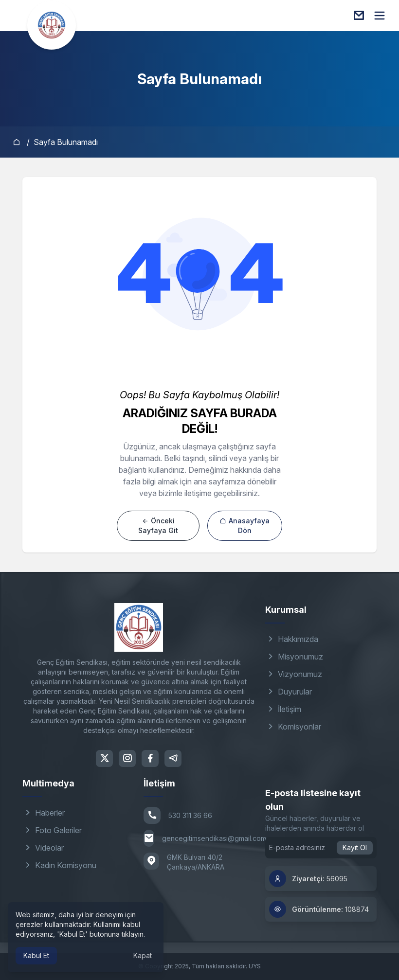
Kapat (143, 955)
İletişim (283, 709)
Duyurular (289, 692)
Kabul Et (36, 955)
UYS (255, 966)
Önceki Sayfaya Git (158, 526)
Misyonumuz (294, 657)
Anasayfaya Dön (245, 526)
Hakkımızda (292, 639)
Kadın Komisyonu (59, 865)
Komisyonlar (293, 727)
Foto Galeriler (52, 830)
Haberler (44, 813)
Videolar (43, 848)
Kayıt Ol (355, 847)
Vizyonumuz (294, 674)
